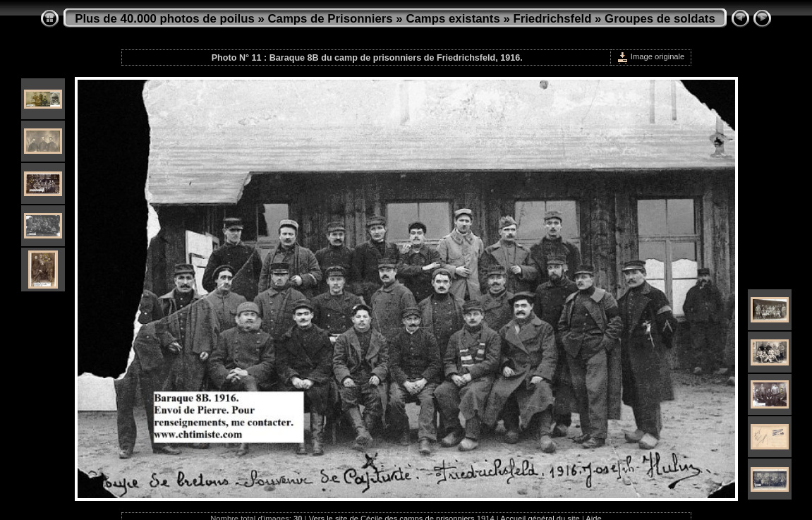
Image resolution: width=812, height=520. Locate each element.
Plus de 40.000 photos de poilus (165, 19)
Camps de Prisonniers (331, 19)
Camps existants (453, 19)
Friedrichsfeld (552, 19)
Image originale (651, 56)
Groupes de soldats (660, 19)
